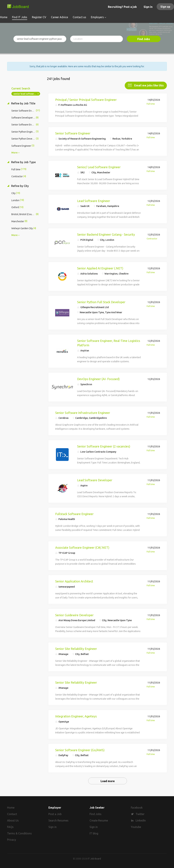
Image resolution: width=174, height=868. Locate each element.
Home (11, 807)
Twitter (140, 814)
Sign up (165, 7)
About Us (13, 820)
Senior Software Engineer (73, 133)
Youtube (136, 827)
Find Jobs (144, 39)
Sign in (148, 7)
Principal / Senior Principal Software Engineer (86, 99)
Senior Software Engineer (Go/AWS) (80, 750)
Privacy (12, 839)
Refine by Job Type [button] (23, 162)
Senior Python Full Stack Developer (101, 302)
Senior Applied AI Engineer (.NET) (100, 268)
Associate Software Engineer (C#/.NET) (82, 547)
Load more (108, 781)
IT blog (94, 833)
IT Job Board (94, 858)
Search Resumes (58, 820)
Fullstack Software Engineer (74, 514)
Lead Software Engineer (94, 200)
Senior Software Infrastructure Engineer (83, 412)
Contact (12, 814)
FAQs (10, 827)
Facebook (137, 807)
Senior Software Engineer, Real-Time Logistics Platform (109, 343)
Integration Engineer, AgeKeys (76, 716)
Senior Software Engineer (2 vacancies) (104, 446)
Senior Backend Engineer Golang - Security (106, 234)
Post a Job (55, 814)
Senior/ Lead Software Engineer (99, 167)
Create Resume (99, 820)
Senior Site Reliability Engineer (76, 648)
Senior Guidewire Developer (74, 615)
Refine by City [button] (20, 186)
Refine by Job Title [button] (23, 103)
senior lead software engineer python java (27, 93)
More (14, 152)
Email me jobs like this (149, 85)
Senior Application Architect (74, 581)
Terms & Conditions (19, 833)
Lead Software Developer (95, 480)
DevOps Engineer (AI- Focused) (98, 379)
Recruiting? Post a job (122, 7)
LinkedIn (141, 820)
